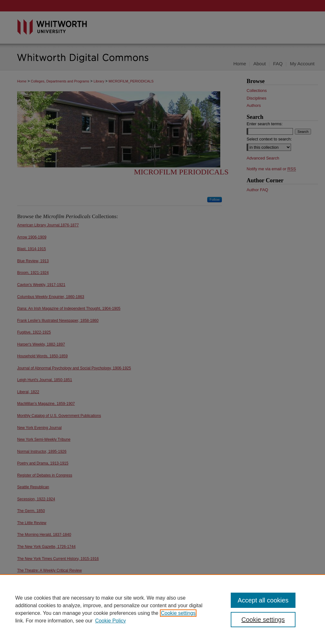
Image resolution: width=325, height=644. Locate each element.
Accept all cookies (263, 600)
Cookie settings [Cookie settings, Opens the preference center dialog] (263, 620)
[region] (162, 609)
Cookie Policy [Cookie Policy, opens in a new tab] (111, 621)
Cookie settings (178, 613)
